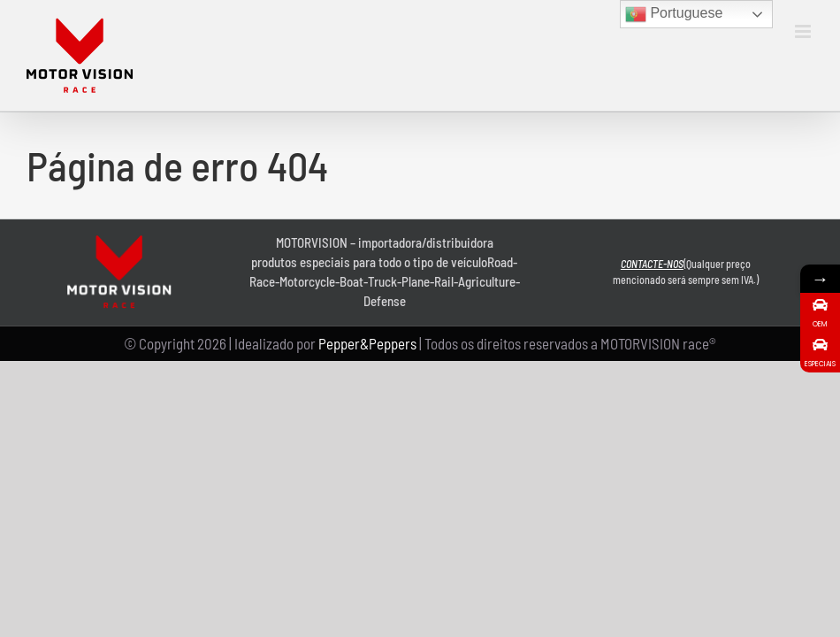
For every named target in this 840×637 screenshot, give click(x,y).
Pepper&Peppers (367, 343)
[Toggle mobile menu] (804, 31)
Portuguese (674, 14)
